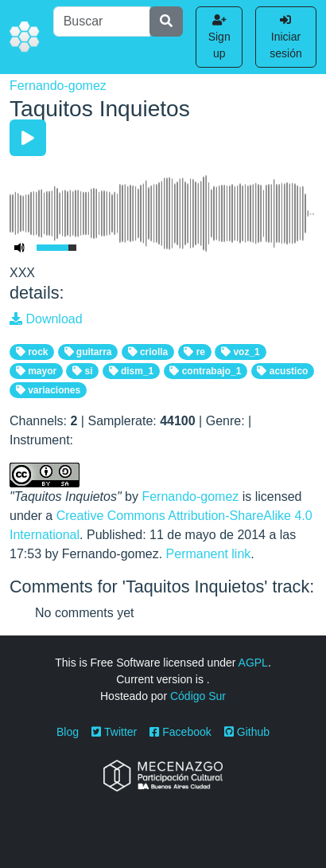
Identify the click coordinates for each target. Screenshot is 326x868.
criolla (148, 352)
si (82, 371)
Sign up (219, 37)
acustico (282, 371)
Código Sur (198, 696)
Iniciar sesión (285, 37)
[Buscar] (102, 22)
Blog (68, 732)
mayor (36, 371)
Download (46, 319)
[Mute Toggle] (20, 248)
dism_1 (132, 371)
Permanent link (209, 554)
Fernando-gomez (58, 86)
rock (32, 352)
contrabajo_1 (205, 371)
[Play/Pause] (28, 138)
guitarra (88, 352)
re (194, 352)
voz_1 (241, 352)
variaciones (48, 390)
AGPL (253, 663)
